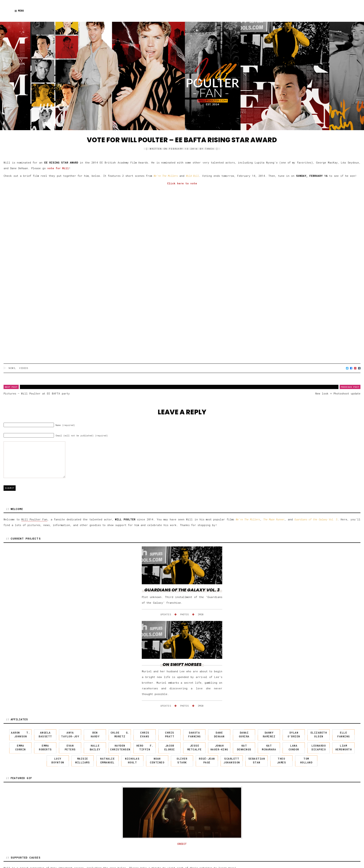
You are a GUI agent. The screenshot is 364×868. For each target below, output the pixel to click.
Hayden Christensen (120, 748)
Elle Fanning (344, 735)
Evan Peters (70, 748)
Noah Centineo (157, 761)
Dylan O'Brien (294, 735)
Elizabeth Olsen (319, 735)
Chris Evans (145, 735)
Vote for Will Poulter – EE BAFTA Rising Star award (182, 140)
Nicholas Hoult (132, 761)
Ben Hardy (95, 735)
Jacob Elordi (170, 748)
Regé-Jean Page (207, 761)
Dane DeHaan (219, 735)
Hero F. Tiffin (145, 748)
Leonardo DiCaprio (319, 748)
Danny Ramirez (269, 735)
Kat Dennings (244, 748)
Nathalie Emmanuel (107, 761)
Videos (24, 368)
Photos (184, 614)
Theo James (282, 761)
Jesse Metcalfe (194, 748)
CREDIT (182, 844)
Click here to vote (182, 183)
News (12, 368)
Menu (19, 11)
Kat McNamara (269, 748)
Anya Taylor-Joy (70, 735)
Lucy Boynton (58, 761)
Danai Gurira (244, 735)
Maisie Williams (82, 761)
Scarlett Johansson (232, 761)
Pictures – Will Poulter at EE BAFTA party (37, 393)
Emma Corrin (20, 748)
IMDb (201, 614)
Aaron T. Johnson (20, 735)
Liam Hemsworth (344, 748)
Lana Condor (294, 748)
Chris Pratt (170, 735)
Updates (166, 614)
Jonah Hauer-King (219, 748)
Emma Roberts (45, 748)
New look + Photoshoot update (338, 393)
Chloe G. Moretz (120, 735)
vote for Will (58, 168)
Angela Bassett (45, 735)
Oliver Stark (182, 761)
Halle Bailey (95, 748)
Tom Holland (306, 761)
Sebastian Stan (257, 761)
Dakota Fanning (194, 735)
